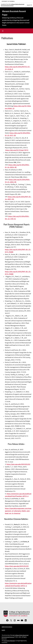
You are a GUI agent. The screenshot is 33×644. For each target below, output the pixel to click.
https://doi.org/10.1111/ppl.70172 (17, 150)
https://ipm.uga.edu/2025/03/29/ (18, 464)
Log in (3, 630)
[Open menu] (3, 31)
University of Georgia (9, 641)
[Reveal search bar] (30, 5)
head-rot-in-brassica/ (13, 513)
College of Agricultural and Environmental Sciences (13, 5)
